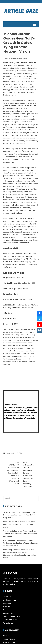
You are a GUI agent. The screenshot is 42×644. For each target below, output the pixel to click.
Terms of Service (10, 620)
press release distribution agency (17, 348)
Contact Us (8, 607)
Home (6, 610)
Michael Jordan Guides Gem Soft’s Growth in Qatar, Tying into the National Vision (19, 332)
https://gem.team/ (20, 288)
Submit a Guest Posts (12, 616)
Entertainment (9, 642)
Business (7, 636)
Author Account (10, 600)
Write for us (8, 623)
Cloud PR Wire (17, 453)
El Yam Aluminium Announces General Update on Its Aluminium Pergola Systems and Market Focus (21, 543)
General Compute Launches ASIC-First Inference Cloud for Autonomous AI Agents (19, 524)
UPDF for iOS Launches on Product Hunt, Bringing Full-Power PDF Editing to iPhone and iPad (12, 473)
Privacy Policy (9, 613)
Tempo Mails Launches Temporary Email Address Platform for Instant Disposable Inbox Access (20, 534)
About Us (7, 597)
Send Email (14, 294)
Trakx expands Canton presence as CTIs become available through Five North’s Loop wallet (20, 515)
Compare (7, 603)
